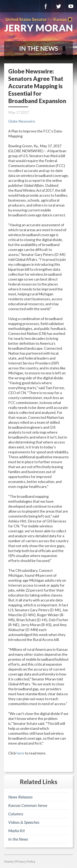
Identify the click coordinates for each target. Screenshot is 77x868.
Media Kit (17, 831)
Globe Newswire (22, 121)
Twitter (58, 6)
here (20, 753)
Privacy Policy (25, 861)
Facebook (46, 6)
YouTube (71, 6)
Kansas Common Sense (28, 805)
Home (20, 53)
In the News (53, 53)
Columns (16, 814)
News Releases (20, 797)
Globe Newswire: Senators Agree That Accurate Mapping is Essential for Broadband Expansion (37, 86)
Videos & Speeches (24, 822)
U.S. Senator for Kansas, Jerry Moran (38, 25)
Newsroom (35, 53)
